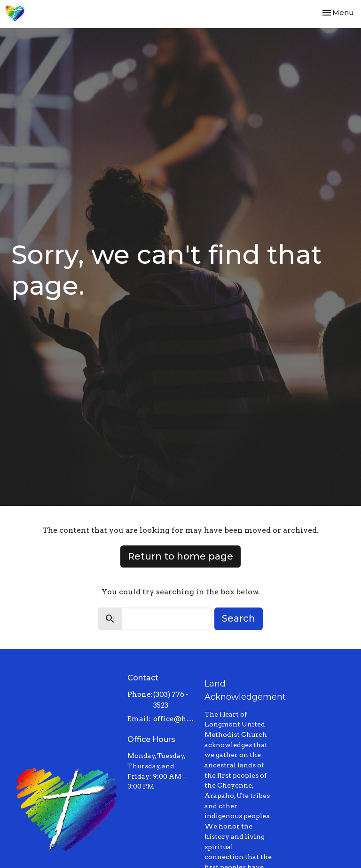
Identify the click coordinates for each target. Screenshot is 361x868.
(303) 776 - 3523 (171, 700)
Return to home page (180, 556)
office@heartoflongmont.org (174, 719)
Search (239, 618)
